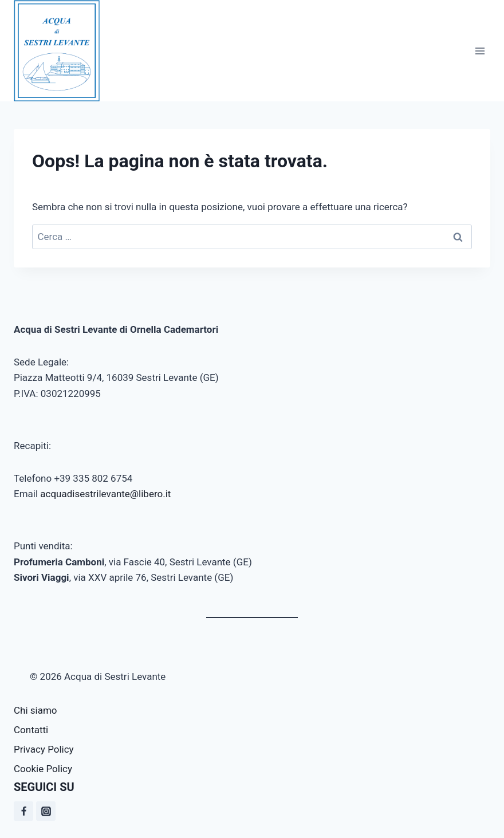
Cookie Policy (43, 769)
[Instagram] (46, 811)
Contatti (31, 730)
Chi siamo (36, 710)
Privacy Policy (44, 749)
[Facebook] (23, 811)
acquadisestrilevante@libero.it (105, 494)
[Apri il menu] (480, 51)
